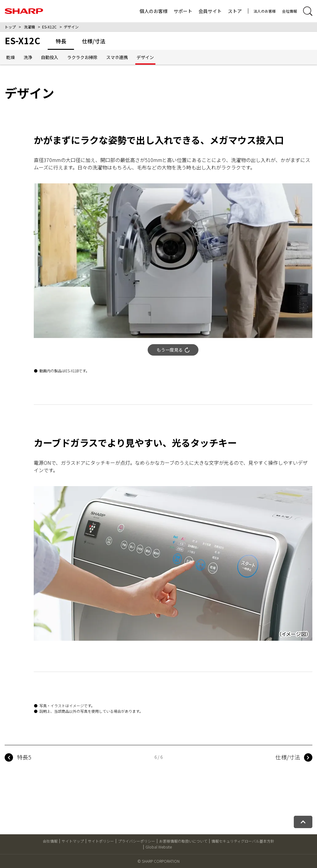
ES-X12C (49, 27)
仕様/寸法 (288, 757)
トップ (10, 27)
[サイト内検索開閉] (308, 11)
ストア (235, 11)
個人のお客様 (154, 11)
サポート (183, 11)
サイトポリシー (101, 841)
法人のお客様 (265, 11)
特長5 (24, 757)
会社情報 (289, 11)
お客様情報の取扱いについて (183, 841)
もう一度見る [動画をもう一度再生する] (173, 350)
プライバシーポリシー (137, 841)
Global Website (159, 847)
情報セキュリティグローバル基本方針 (243, 841)
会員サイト (210, 11)
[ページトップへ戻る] (303, 822)
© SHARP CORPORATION (158, 861)
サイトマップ (73, 841)
